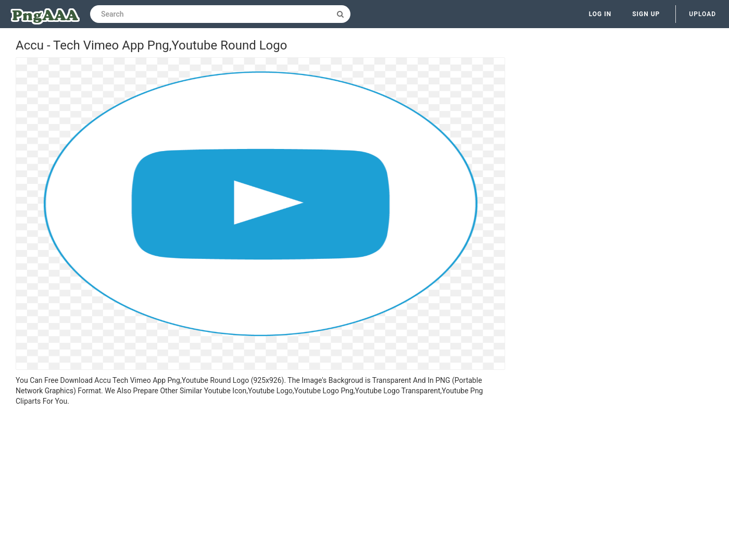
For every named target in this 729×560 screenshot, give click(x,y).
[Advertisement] (260, 484)
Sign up (646, 14)
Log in (600, 14)
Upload (702, 14)
